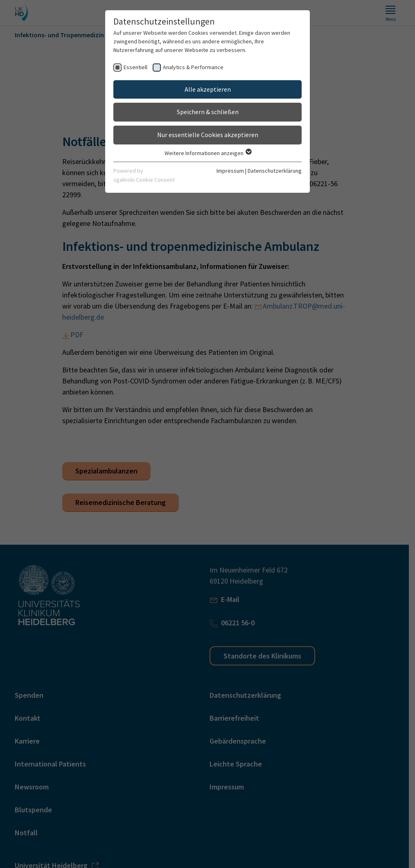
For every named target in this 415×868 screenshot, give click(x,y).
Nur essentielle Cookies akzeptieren (208, 135)
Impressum (230, 171)
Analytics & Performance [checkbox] (193, 67)
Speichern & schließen (208, 112)
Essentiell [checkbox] (135, 67)
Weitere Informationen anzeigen (208, 153)
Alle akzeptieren (208, 89)
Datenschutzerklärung (275, 171)
